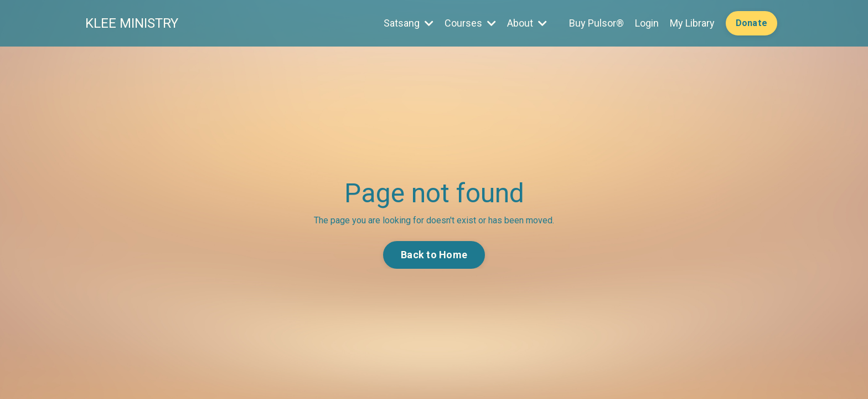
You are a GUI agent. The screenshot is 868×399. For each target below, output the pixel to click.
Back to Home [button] (434, 255)
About (527, 23)
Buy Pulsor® (596, 23)
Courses (470, 23)
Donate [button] (752, 23)
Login (647, 23)
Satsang (409, 23)
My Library (692, 23)
